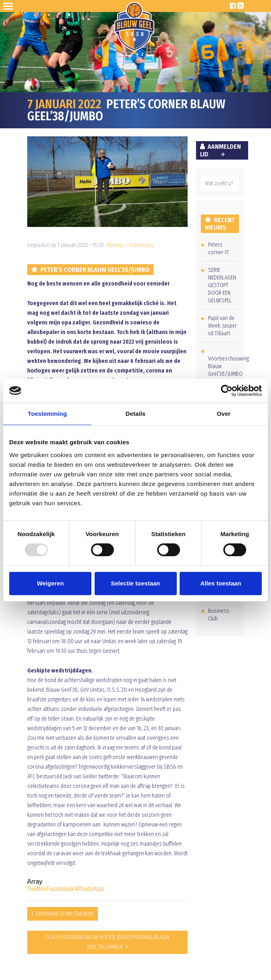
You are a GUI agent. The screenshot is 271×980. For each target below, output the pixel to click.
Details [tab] (135, 414)
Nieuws (116, 245)
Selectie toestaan (136, 583)
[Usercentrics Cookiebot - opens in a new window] (227, 391)
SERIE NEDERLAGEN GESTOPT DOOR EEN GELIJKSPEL (222, 285)
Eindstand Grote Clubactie (65, 914)
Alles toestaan (221, 583)
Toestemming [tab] (47, 414)
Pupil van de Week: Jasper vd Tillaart (222, 326)
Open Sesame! (10, 6)
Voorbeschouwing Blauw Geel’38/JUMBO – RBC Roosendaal (229, 374)
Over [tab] (224, 414)
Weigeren (50, 583)
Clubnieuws (141, 245)
